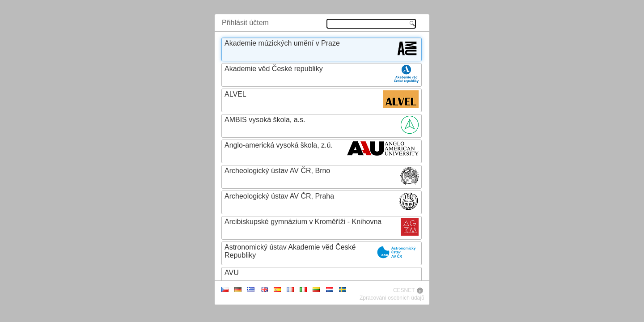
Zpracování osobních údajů (392, 298)
